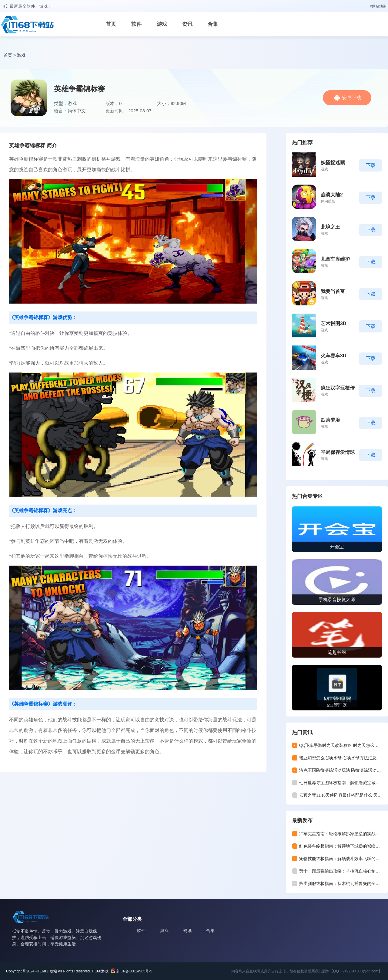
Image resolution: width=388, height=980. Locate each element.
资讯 (187, 24)
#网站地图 (378, 6)
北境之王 (330, 227)
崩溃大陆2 (332, 195)
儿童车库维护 (335, 259)
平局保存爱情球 (338, 452)
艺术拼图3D (333, 323)
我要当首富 (333, 291)
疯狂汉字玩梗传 (338, 388)
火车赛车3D (333, 356)
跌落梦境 (330, 420)
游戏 (162, 24)
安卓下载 (352, 98)
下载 (371, 165)
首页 (111, 24)
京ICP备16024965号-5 (134, 971)
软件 (136, 24)
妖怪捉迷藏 (333, 163)
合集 (213, 24)
